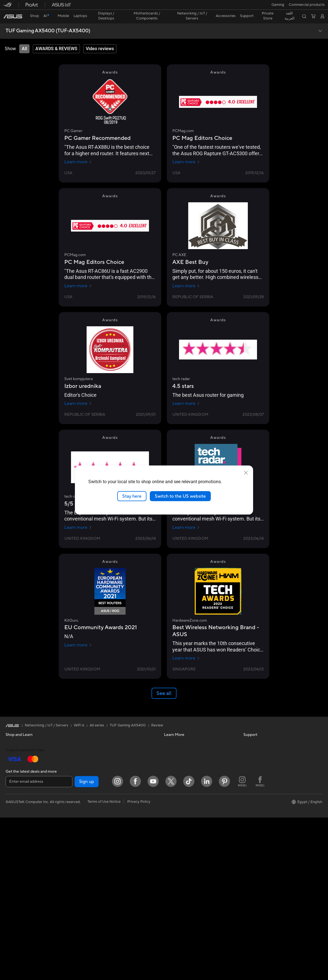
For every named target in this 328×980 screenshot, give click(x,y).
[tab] (24, 39)
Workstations (17, 851)
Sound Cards (95, 750)
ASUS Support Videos (182, 834)
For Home (14, 751)
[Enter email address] (39, 944)
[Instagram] (118, 944)
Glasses (12, 868)
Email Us (171, 801)
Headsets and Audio (100, 868)
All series (97, 716)
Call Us (170, 817)
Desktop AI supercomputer (106, 834)
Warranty (13, 860)
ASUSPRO (173, 742)
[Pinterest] (224, 944)
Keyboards (93, 851)
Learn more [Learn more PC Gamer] (78, 152)
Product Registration (181, 792)
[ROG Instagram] (242, 944)
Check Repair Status (181, 775)
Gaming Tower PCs (21, 826)
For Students (16, 767)
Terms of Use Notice (104, 964)
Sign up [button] (87, 944)
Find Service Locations (183, 784)
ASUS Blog (173, 758)
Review (157, 716)
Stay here (132, 496)
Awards (250, 750)
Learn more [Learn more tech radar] (186, 394)
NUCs (11, 835)
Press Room (253, 775)
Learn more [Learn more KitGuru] (78, 635)
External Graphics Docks (104, 733)
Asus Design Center (180, 733)
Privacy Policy (139, 964)
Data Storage (95, 767)
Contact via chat (178, 809)
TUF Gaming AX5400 (128, 716)
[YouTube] (153, 944)
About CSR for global (261, 767)
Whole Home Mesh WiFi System (110, 809)
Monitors (13, 801)
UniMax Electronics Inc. (263, 800)
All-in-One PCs (18, 809)
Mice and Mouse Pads (102, 859)
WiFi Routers (95, 801)
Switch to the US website (180, 496)
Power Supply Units (100, 742)
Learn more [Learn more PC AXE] (186, 276)
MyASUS (172, 851)
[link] (164, 7)
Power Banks (95, 901)
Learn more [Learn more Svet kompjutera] (78, 394)
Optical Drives (96, 758)
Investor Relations (258, 758)
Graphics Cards (19, 893)
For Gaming (15, 776)
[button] (8, 7)
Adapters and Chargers (103, 893)
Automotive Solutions (182, 750)
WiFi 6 (89, 792)
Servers (90, 826)
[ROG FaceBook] (260, 944)
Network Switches (99, 817)
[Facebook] (135, 944)
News (248, 742)
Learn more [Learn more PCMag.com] (186, 152)
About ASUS (254, 733)
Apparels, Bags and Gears (105, 884)
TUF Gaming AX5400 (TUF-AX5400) (48, 21)
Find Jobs (251, 809)
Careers (250, 817)
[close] (246, 473)
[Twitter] (171, 944)
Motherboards (18, 885)
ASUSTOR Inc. (255, 784)
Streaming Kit (95, 876)
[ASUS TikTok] (189, 944)
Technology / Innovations (26, 784)
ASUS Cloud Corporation (264, 792)
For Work (13, 759)
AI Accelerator (96, 775)
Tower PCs (14, 818)
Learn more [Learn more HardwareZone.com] (186, 648)
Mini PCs (13, 843)
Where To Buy (176, 842)
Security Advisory (179, 826)
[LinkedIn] (207, 944)
